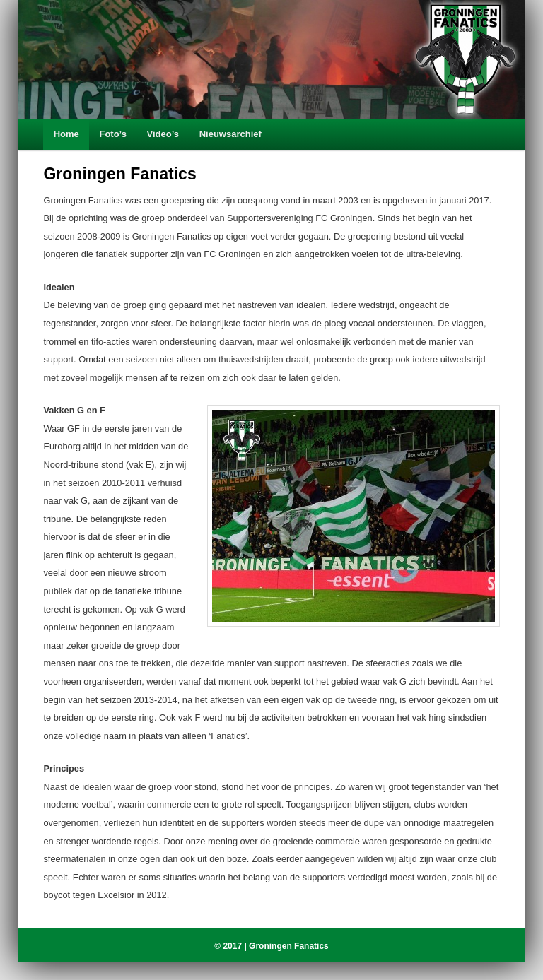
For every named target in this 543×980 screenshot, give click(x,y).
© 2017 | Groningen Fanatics (271, 946)
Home (66, 134)
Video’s (163, 134)
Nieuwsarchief (230, 134)
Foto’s (113, 134)
